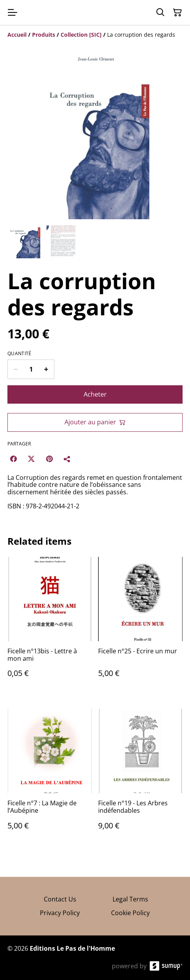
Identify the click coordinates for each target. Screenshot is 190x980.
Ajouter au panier (95, 422)
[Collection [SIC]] (81, 35)
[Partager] (67, 459)
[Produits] (44, 35)
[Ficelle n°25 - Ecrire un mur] (140, 625)
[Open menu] (13, 13)
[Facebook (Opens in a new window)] (13, 459)
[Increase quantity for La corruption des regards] (46, 369)
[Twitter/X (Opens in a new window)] (31, 459)
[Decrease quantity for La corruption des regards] (15, 369)
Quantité (19, 354)
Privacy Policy (60, 913)
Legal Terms (130, 899)
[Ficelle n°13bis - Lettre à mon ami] (50, 625)
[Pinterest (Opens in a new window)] (49, 459)
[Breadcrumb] (95, 35)
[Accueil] (17, 35)
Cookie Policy (130, 913)
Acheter (95, 394)
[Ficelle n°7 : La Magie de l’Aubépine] (50, 777)
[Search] (160, 13)
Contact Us (60, 899)
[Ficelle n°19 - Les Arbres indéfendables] (140, 777)
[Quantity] (31, 369)
